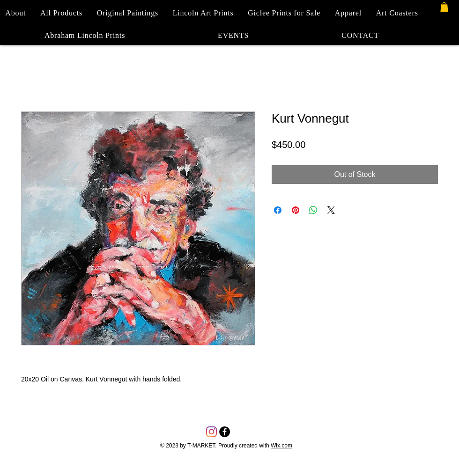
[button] (444, 7)
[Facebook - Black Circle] (225, 432)
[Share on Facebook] (278, 210)
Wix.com (281, 446)
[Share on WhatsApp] (313, 210)
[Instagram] (211, 432)
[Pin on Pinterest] (296, 210)
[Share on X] (331, 210)
